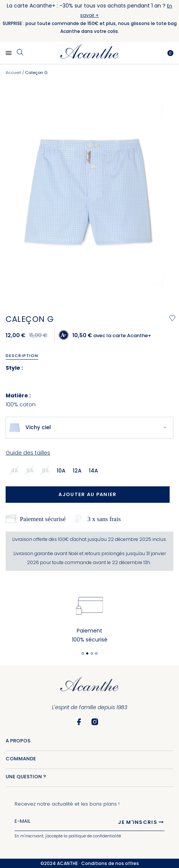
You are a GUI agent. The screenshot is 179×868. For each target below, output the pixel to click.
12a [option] (77, 471)
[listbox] (57, 470)
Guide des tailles (28, 453)
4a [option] (15, 471)
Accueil (13, 73)
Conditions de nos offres (110, 863)
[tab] (25, 355)
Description (22, 355)
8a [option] (45, 471)
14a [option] (93, 471)
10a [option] (61, 471)
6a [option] (30, 471)
